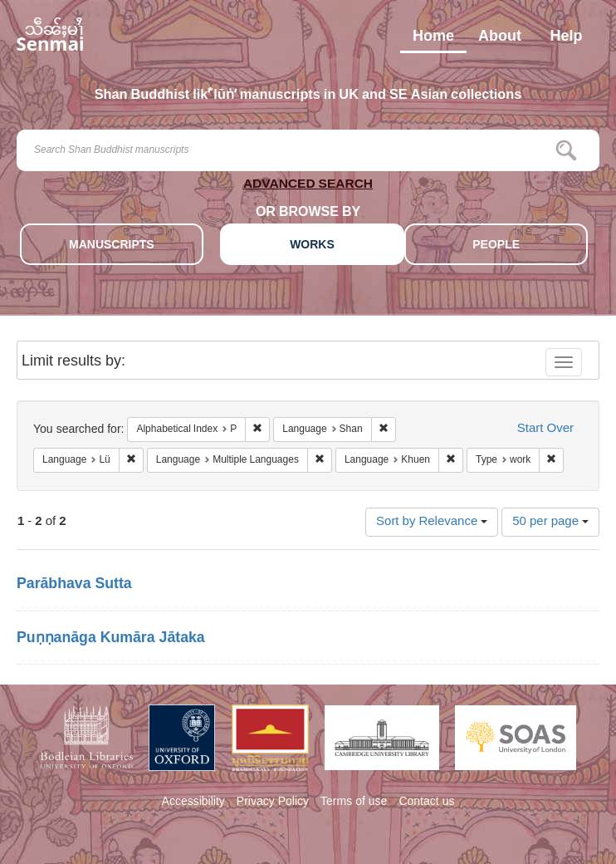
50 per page (550, 522)
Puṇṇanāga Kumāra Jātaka (111, 639)
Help (566, 40)
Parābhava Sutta (74, 585)
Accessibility (193, 803)
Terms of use (354, 803)
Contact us (426, 803)
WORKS (312, 245)
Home (433, 40)
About (500, 40)
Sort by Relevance (432, 522)
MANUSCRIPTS (112, 245)
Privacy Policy (273, 803)
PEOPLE (496, 245)
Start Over (545, 429)
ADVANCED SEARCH (308, 187)
